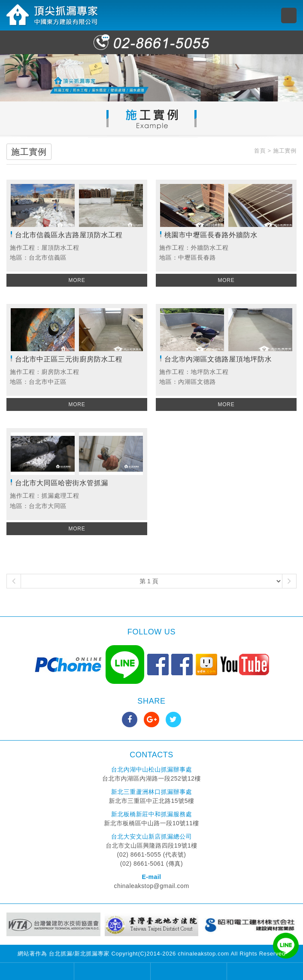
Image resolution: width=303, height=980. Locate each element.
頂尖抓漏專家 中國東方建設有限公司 (53, 15)
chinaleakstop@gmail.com (151, 886)
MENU (289, 15)
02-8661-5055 (151, 42)
